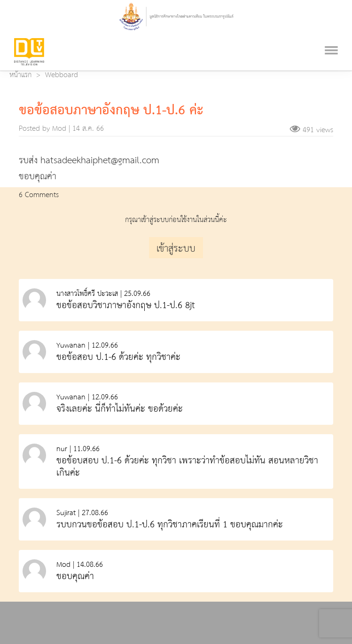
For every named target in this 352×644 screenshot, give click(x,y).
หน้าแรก (20, 75)
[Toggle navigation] (331, 39)
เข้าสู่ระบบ (176, 249)
